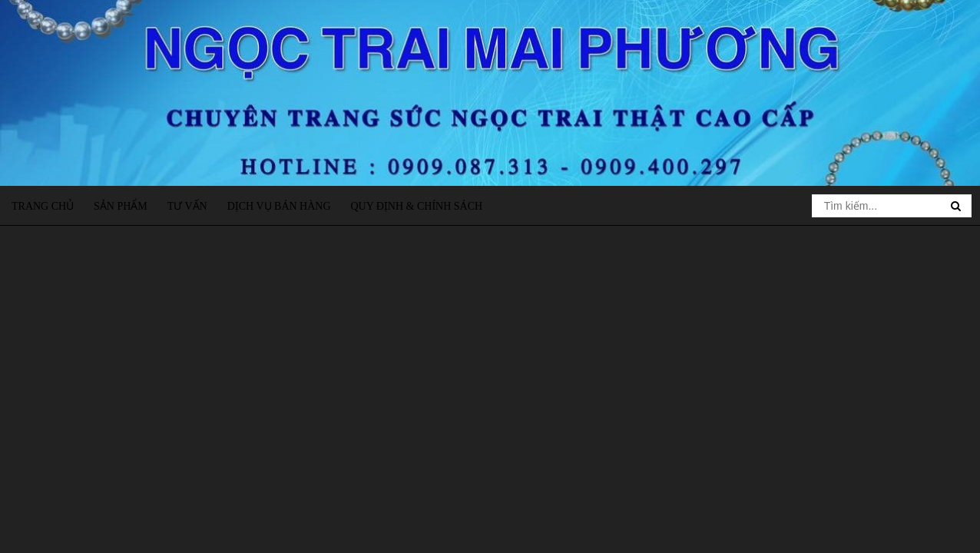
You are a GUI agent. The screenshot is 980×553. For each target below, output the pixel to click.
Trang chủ (43, 206)
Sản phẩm (121, 206)
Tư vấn (187, 206)
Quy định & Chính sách (416, 206)
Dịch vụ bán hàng (279, 206)
